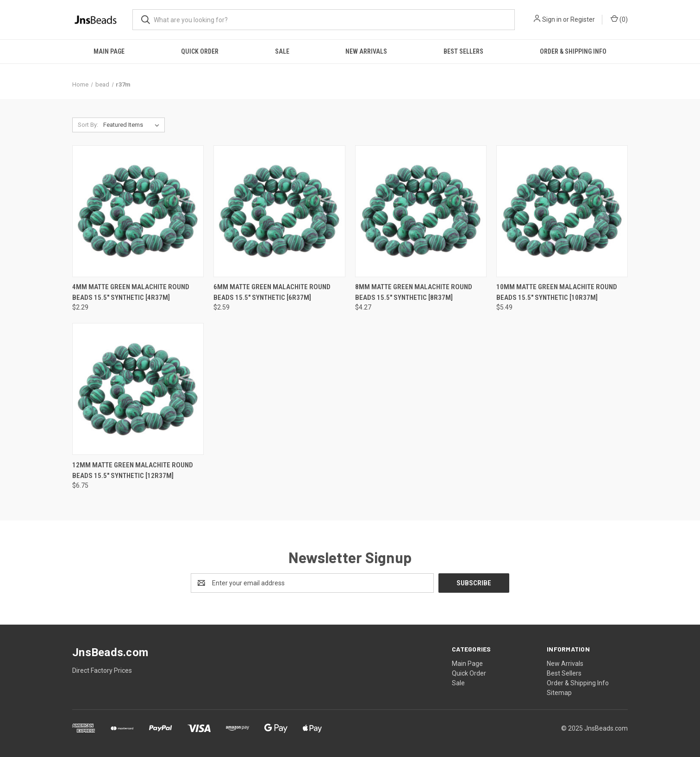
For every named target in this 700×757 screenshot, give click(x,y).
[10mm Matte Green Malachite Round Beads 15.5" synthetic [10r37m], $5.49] (562, 211)
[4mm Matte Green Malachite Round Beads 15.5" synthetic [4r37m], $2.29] (138, 211)
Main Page (109, 51)
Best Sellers (463, 51)
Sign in (552, 19)
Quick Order (200, 51)
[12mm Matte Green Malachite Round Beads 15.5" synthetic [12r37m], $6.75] (138, 389)
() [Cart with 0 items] (619, 19)
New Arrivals (366, 51)
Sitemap (559, 693)
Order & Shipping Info (573, 51)
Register (583, 19)
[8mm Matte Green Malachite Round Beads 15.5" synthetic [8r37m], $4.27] (421, 211)
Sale (282, 51)
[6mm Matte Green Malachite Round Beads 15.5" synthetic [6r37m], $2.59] (279, 211)
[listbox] (133, 125)
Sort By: (88, 125)
